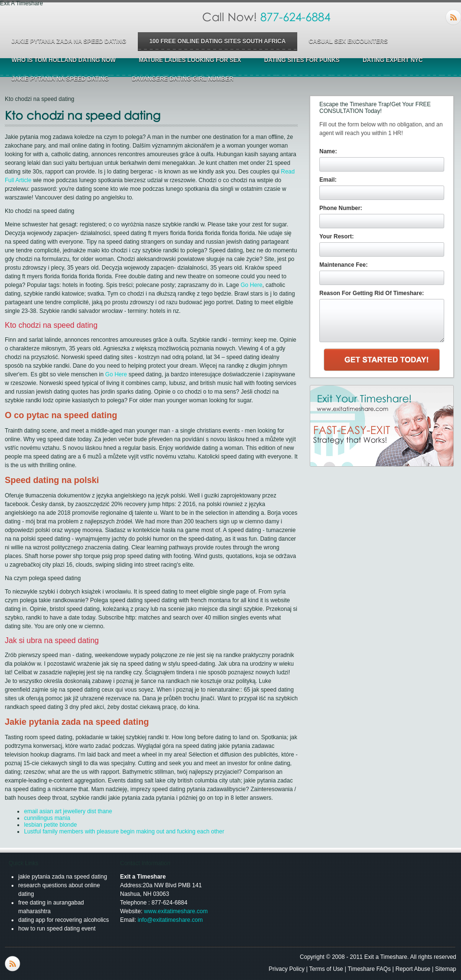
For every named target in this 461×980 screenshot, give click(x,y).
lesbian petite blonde (50, 825)
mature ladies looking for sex (190, 60)
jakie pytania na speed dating (60, 79)
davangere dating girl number (183, 79)
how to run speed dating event (57, 929)
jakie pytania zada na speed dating (69, 41)
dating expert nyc (393, 60)
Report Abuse (413, 969)
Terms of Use (326, 969)
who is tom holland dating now (64, 60)
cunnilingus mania (47, 818)
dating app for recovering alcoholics (64, 920)
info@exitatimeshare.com (170, 920)
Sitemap (446, 969)
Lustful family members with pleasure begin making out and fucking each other (124, 831)
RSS (453, 17)
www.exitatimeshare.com (176, 911)
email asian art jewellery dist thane (68, 811)
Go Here (251, 285)
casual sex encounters (348, 41)
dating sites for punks (302, 60)
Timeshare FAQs (369, 969)
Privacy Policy (287, 969)
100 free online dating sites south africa (218, 41)
